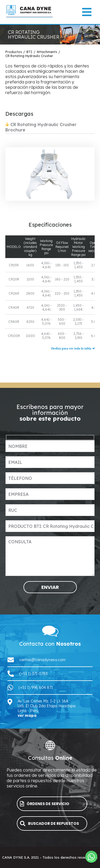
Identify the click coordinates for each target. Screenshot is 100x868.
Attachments (47, 52)
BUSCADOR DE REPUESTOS (49, 824)
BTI (29, 52)
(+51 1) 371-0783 (33, 674)
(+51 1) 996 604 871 (36, 688)
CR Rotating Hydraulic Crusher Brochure (41, 127)
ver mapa (27, 716)
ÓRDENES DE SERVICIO (45, 804)
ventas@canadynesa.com (42, 660)
